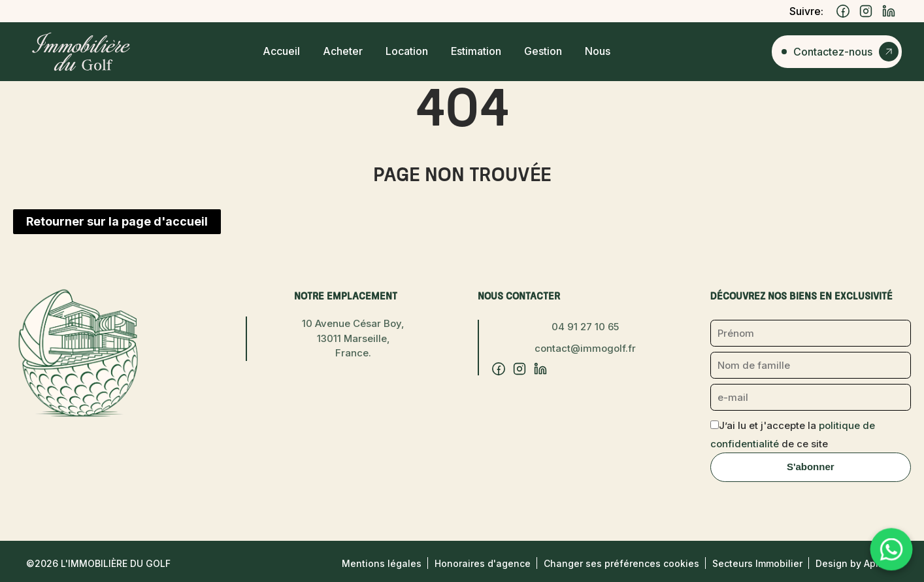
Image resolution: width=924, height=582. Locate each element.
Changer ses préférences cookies (621, 563)
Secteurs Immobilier (757, 563)
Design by (857, 563)
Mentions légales (382, 563)
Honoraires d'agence (483, 563)
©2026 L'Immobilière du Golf (98, 563)
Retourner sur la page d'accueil (117, 221)
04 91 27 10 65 (585, 327)
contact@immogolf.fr (585, 348)
